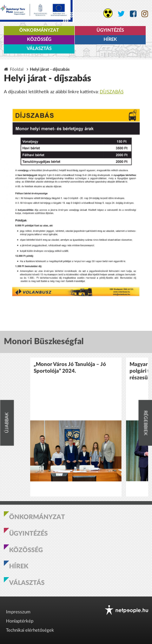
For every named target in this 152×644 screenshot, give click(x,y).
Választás (39, 49)
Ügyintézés (110, 30)
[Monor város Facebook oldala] (133, 14)
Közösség (39, 40)
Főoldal (17, 70)
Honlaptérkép (20, 621)
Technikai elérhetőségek (30, 630)
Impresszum (18, 612)
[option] (76, 427)
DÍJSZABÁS (112, 92)
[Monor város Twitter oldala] (121, 14)
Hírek (110, 40)
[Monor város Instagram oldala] (145, 14)
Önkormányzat (39, 30)
